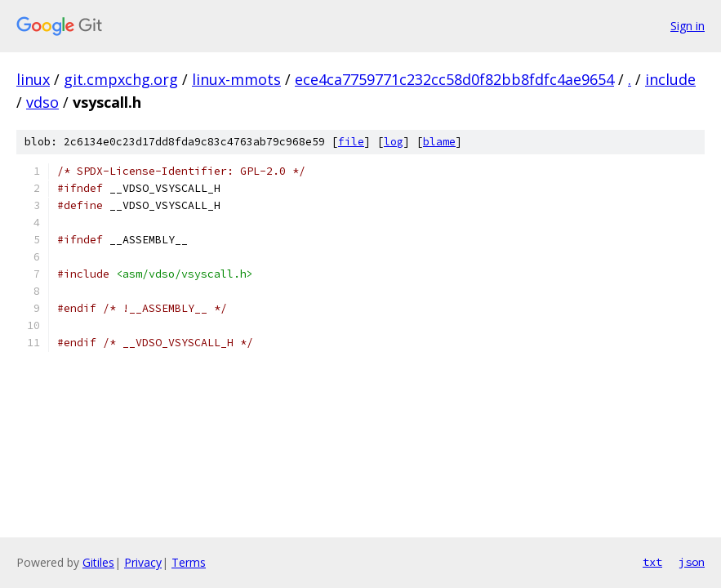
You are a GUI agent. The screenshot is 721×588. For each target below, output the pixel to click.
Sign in (688, 26)
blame (439, 142)
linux (33, 79)
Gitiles (98, 562)
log (394, 142)
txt (652, 562)
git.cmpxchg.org (121, 79)
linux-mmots (236, 79)
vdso (42, 102)
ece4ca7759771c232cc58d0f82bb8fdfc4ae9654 (454, 79)
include (670, 79)
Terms (189, 562)
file (351, 142)
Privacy (143, 562)
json (692, 562)
